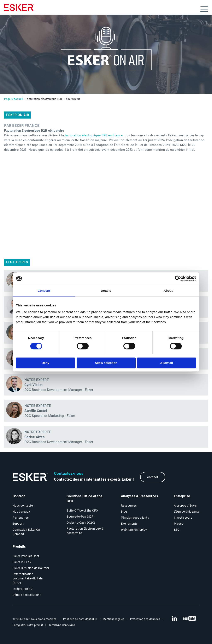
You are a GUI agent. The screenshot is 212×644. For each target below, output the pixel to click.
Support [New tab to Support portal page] (18, 524)
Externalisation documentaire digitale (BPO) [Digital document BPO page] (28, 578)
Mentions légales (114, 619)
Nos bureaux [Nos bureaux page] (21, 512)
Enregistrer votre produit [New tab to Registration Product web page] (28, 625)
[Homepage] (19, 9)
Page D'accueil (14, 99)
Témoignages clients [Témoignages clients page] (135, 518)
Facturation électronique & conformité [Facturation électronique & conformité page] (85, 531)
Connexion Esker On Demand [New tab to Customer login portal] (26, 532)
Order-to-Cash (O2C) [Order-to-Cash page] (81, 523)
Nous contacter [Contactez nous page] (23, 506)
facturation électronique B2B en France (94, 135)
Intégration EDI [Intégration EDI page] (23, 589)
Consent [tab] (44, 291)
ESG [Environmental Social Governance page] (177, 530)
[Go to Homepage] (30, 477)
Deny (45, 363)
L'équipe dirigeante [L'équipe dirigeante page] (187, 512)
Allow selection (106, 363)
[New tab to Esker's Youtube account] (189, 619)
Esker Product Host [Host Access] (26, 556)
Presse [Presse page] (179, 524)
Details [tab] (106, 291)
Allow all (167, 363)
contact (153, 477)
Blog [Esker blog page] (124, 512)
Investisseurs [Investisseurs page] (183, 518)
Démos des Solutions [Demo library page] (27, 595)
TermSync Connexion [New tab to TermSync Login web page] (62, 625)
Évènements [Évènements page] (129, 524)
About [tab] (168, 291)
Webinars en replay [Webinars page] (134, 530)
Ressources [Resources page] (129, 506)
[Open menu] (204, 9)
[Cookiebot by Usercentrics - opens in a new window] (178, 279)
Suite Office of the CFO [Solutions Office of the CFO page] (82, 511)
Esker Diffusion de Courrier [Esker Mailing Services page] (31, 568)
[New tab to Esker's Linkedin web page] (174, 619)
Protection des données (145, 619)
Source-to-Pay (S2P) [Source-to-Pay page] (81, 517)
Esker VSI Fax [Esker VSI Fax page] (22, 562)
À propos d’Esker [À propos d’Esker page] (185, 506)
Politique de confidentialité (80, 619)
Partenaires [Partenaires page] (21, 518)
